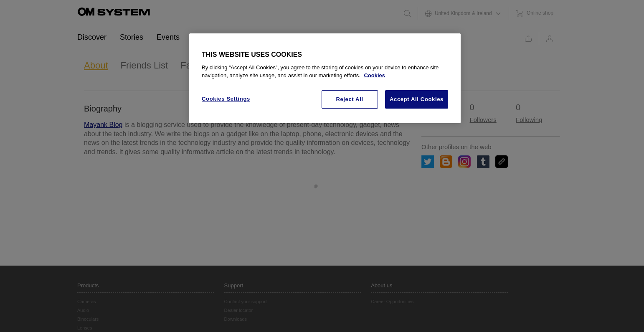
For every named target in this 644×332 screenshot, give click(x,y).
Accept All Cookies (417, 99)
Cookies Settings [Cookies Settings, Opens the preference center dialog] (226, 99)
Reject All (349, 99)
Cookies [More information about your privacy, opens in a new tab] (374, 75)
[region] (325, 79)
